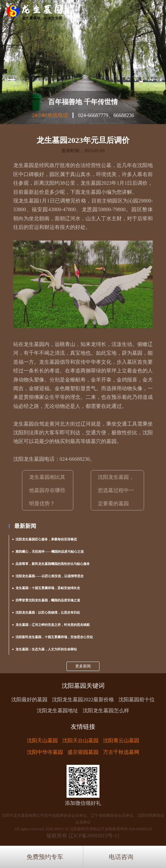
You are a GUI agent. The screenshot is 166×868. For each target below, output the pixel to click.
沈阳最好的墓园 (29, 700)
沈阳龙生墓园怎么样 (106, 710)
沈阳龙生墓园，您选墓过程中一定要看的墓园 (116, 490)
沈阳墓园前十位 (137, 700)
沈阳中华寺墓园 (45, 752)
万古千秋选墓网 (121, 752)
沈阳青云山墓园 (121, 740)
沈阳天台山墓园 (80, 740)
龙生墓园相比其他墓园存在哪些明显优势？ (47, 490)
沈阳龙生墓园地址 (57, 710)
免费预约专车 (45, 857)
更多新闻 (83, 666)
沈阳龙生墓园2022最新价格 (83, 700)
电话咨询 (121, 857)
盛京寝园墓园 (83, 752)
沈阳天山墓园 (42, 740)
